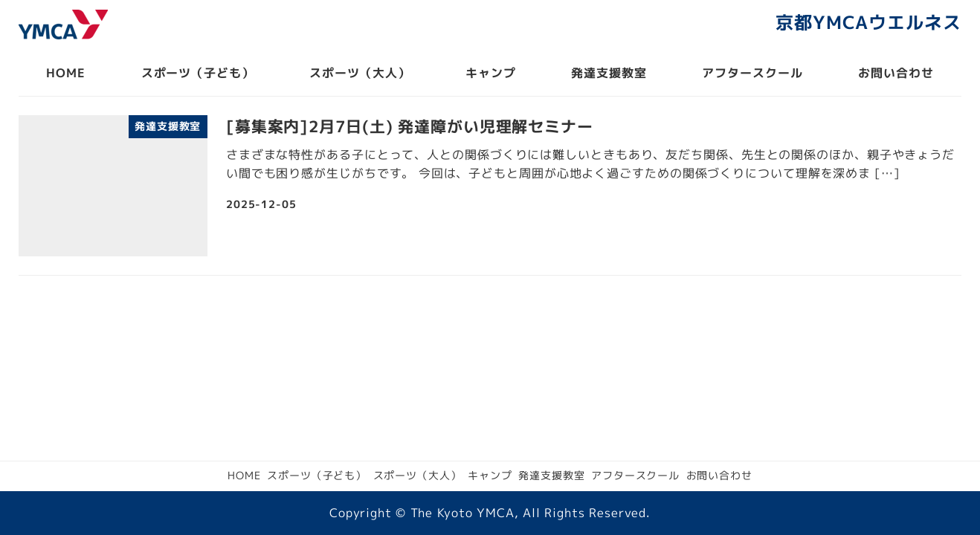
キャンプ (490, 476)
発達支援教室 (551, 476)
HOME (244, 476)
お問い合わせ (719, 476)
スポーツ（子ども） (317, 476)
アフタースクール (635, 476)
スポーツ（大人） (418, 476)
